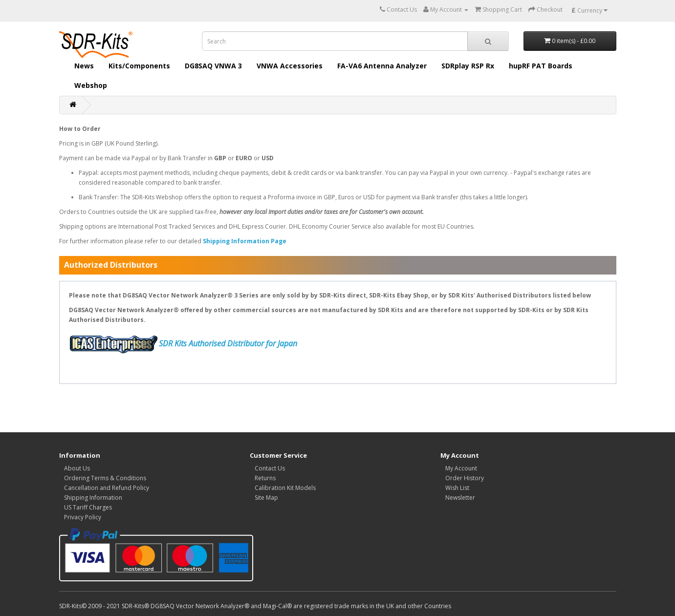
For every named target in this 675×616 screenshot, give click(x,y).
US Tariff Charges (88, 507)
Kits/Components (139, 66)
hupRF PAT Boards (541, 66)
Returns (265, 478)
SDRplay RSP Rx (468, 66)
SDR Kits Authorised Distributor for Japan (228, 343)
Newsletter (460, 498)
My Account (461, 468)
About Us (77, 468)
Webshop (91, 85)
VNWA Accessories (290, 66)
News (84, 66)
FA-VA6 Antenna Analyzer (382, 66)
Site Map (266, 498)
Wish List (457, 488)
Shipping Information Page (245, 241)
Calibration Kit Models (285, 488)
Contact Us (270, 468)
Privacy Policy (83, 517)
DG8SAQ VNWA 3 (213, 66)
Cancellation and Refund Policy (107, 488)
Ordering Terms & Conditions (105, 478)
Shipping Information (93, 498)
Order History (465, 478)
